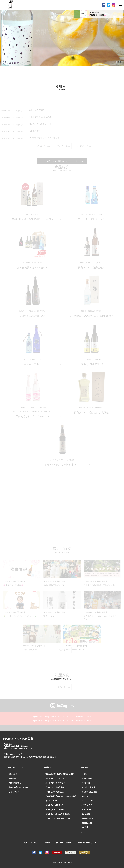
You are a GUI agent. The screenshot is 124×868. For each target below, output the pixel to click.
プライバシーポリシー (87, 843)
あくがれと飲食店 (88, 787)
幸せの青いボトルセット (55, 778)
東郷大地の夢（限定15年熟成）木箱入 (60, 774)
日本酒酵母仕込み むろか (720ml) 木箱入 (61, 796)
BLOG (83, 833)
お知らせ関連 (87, 778)
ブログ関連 (86, 783)
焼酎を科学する (15, 783)
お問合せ (46, 843)
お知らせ (85, 774)
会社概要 (12, 778)
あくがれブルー (51, 801)
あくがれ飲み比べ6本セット (56, 783)
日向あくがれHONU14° (54, 805)
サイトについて (88, 801)
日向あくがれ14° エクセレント (57, 810)
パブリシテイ (87, 805)
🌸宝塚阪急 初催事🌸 (98, 15)
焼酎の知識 (86, 814)
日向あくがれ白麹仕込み (55, 787)
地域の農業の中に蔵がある (19, 787)
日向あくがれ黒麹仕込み (55, 792)
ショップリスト (15, 792)
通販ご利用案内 (30, 843)
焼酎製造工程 (87, 823)
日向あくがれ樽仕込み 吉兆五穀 (58, 814)
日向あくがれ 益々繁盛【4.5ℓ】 (58, 818)
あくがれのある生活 (89, 792)
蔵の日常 (85, 827)
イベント (85, 796)
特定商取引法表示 (64, 843)
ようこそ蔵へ (87, 810)
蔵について (13, 774)
